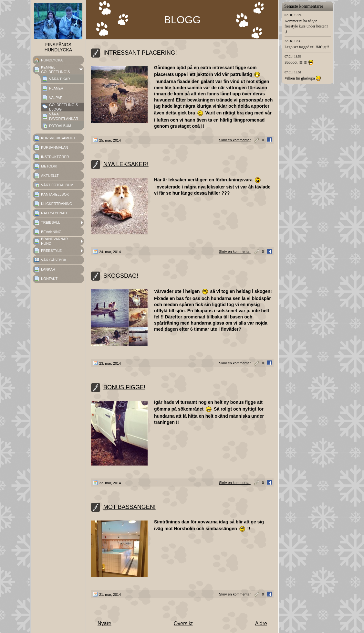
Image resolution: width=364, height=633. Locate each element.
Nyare (104, 623)
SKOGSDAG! (121, 276)
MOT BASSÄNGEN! (130, 507)
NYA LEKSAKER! (126, 164)
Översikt (183, 623)
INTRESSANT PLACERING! (140, 53)
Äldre (261, 623)
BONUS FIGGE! (124, 387)
